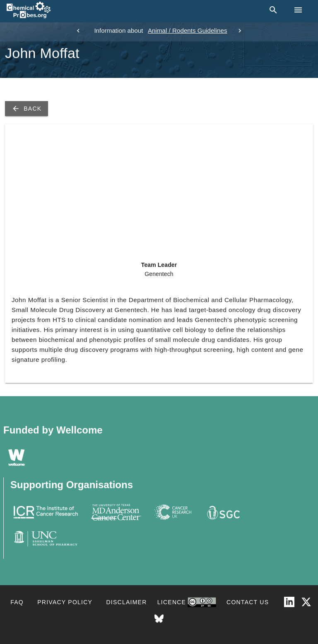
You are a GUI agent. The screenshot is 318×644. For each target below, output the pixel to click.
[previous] (78, 31)
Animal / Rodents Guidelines (188, 30)
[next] (240, 31)
